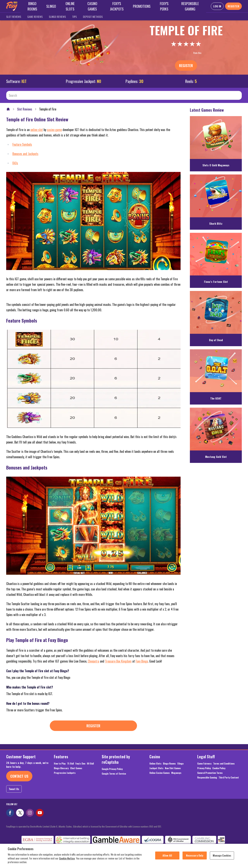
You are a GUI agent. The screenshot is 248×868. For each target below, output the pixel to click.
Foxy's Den (80, 764)
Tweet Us (14, 789)
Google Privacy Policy (112, 769)
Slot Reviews (14, 17)
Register (186, 66)
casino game (54, 130)
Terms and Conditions (224, 764)
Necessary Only (195, 857)
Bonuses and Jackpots (25, 154)
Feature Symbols (22, 144)
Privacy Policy (204, 768)
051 (159, 826)
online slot (37, 130)
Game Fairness (204, 764)
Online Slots (155, 764)
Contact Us (19, 776)
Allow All (167, 857)
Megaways (176, 773)
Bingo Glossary (61, 768)
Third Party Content (229, 777)
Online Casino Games (160, 773)
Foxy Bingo (142, 661)
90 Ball (90, 764)
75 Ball (70, 764)
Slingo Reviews (57, 17)
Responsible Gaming (207, 777)
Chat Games (76, 768)
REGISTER (233, 6)
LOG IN (217, 6)
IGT (24, 81)
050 (151, 826)
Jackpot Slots (156, 768)
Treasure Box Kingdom (118, 661)
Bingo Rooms (169, 764)
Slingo (180, 764)
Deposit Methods (93, 17)
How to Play (60, 764)
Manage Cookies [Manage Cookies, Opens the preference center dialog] (222, 857)
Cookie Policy (219, 768)
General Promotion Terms (210, 773)
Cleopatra (93, 661)
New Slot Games (173, 768)
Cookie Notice (67, 860)
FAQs (15, 163)
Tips (74, 17)
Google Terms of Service (114, 774)
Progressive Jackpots (65, 773)
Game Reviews (35, 17)
